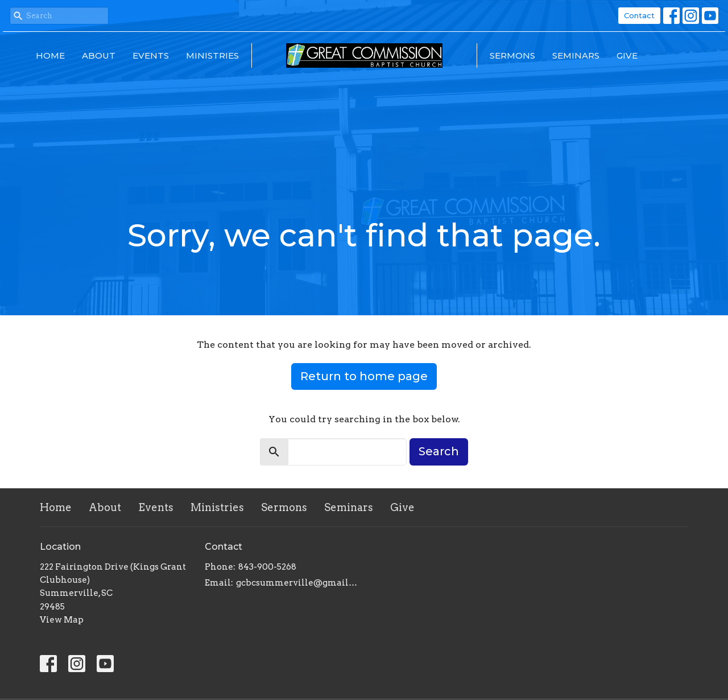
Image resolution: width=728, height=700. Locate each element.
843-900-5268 (267, 567)
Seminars (576, 55)
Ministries (212, 55)
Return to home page (364, 376)
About (99, 55)
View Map (62, 620)
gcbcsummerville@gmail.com (297, 583)
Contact (639, 15)
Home (50, 55)
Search (439, 451)
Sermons (512, 55)
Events (151, 55)
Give (627, 55)
